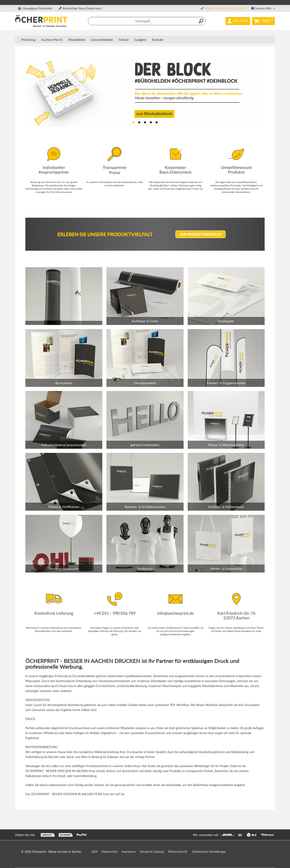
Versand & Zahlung (152, 852)
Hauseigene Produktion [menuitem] (35, 8)
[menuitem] (223, 8)
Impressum (129, 852)
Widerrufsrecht (178, 852)
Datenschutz (110, 852)
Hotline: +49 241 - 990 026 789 (225, 8)
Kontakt (158, 40)
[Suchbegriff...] (147, 21)
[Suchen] (201, 21)
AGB (94, 852)
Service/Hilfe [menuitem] (262, 8)
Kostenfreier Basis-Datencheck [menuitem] (80, 8)
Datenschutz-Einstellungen (209, 852)
